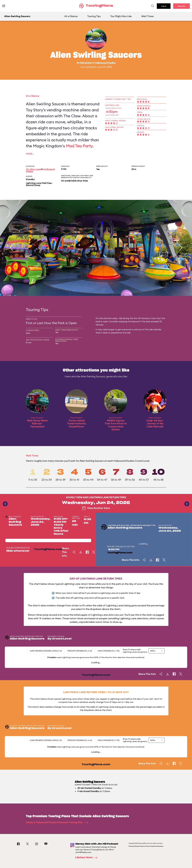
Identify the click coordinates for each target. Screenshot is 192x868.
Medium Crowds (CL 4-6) (80, 651)
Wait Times (148, 16)
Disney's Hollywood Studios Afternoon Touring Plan (57, 822)
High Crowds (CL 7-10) (109, 651)
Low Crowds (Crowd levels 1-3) (46, 651)
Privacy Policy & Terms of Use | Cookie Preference (146, 846)
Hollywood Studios (105, 63)
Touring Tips (94, 16)
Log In (164, 6)
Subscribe (182, 6)
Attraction (86, 63)
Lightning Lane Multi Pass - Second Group (39, 184)
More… (30, 154)
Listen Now (87, 858)
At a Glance (71, 16)
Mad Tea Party (79, 146)
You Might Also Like (121, 16)
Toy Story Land (33, 169)
